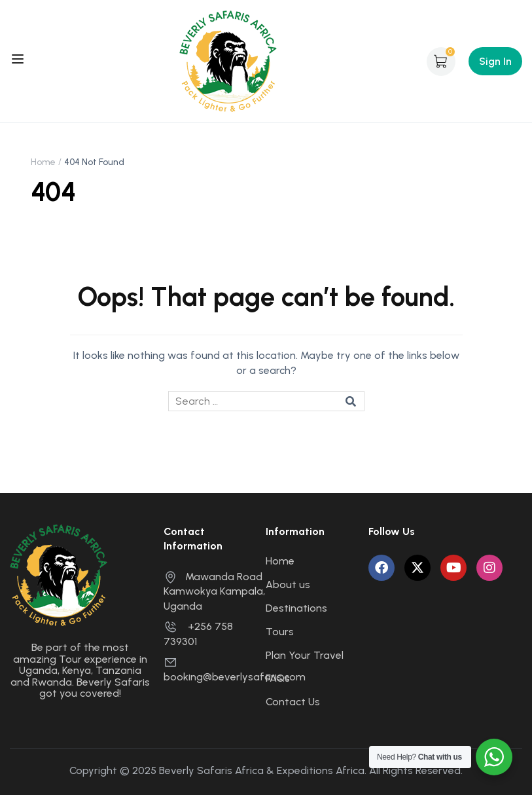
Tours (280, 632)
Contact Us (293, 702)
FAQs (278, 678)
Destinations (296, 608)
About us (288, 584)
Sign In (495, 61)
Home (43, 162)
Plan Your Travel (305, 655)
